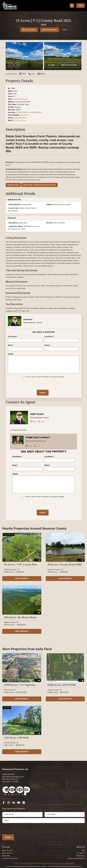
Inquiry (11, 354)
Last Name (50, 337)
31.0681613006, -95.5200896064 (29, 112)
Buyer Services (7, 850)
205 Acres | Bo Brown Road (20, 617)
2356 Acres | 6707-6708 (62, 685)
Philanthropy (80, 856)
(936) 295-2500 (20, 118)
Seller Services (7, 853)
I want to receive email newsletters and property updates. (45, 377)
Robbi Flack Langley (38, 438)
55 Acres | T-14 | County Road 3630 (21, 565)
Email (11, 345)
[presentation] (25, 384)
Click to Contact (19, 120)
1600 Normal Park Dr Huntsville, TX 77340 (10, 780)
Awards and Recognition (76, 858)
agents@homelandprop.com (13, 777)
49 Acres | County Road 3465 (65, 565)
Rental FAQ (6, 856)
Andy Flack (24, 115)
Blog (83, 850)
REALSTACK (70, 863)
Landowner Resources (10, 858)
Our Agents (81, 853)
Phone (48, 345)
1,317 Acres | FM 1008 (16, 738)
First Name (13, 337)
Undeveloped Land (20, 99)
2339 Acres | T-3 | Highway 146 (19, 685)
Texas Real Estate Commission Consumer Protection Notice (26, 866)
